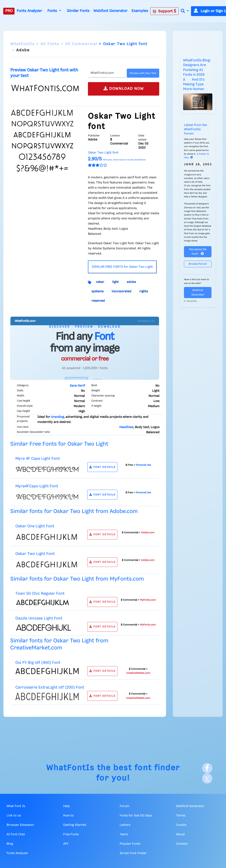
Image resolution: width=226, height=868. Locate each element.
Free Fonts (71, 834)
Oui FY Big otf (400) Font (38, 663)
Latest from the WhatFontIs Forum (195, 129)
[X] (207, 778)
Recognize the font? (198, 252)
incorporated (121, 291)
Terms (181, 816)
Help (66, 806)
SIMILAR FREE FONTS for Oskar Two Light (122, 267)
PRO (9, 11)
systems (98, 291)
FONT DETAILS (102, 467)
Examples (140, 11)
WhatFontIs (22, 44)
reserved (98, 301)
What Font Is (16, 806)
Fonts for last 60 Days (136, 816)
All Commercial (81, 44)
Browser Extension (20, 825)
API (66, 844)
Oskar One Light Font (35, 526)
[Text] (106, 73)
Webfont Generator (110, 11)
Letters (125, 825)
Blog (10, 844)
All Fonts (50, 44)
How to (68, 816)
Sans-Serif (77, 386)
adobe (131, 282)
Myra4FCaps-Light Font (37, 486)
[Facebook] (207, 768)
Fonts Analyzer (29, 11)
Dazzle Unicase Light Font (39, 618)
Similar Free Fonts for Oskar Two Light (59, 444)
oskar (100, 282)
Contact (182, 844)
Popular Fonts (130, 844)
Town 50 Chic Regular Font (40, 594)
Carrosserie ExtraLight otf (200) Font (50, 687)
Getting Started (75, 825)
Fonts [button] (53, 11)
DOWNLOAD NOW (124, 88)
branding (58, 417)
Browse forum (198, 264)
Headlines (126, 427)
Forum (125, 806)
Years (124, 834)
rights (144, 291)
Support (164, 11)
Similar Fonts (78, 11)
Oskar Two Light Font (35, 554)
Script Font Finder (133, 853)
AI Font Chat (16, 834)
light (115, 282)
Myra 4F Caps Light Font (38, 459)
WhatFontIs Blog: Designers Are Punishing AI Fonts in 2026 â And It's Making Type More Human (197, 75)
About (180, 834)
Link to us (14, 816)
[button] (185, 11)
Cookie (181, 825)
